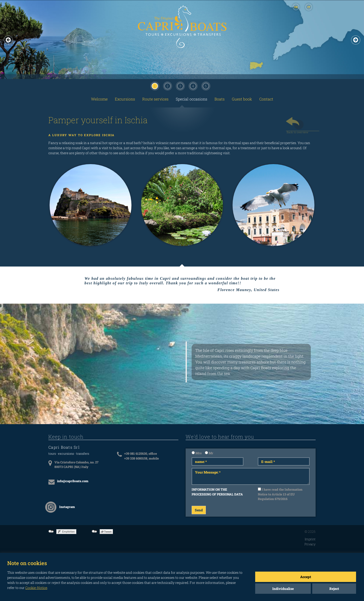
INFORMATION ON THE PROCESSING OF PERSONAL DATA (217, 492)
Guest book (242, 99)
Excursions (125, 99)
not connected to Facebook (51, 531)
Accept (306, 577)
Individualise (283, 589)
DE (296, 7)
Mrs (197, 453)
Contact (266, 99)
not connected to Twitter (94, 531)
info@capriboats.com (73, 481)
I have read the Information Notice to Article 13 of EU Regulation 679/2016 (280, 494)
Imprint (310, 539)
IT (309, 7)
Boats (220, 99)
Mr (209, 453)
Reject (334, 589)
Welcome (99, 99)
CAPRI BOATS (182, 32)
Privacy (310, 544)
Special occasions (192, 99)
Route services (155, 99)
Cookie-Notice (36, 588)
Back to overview (298, 131)
